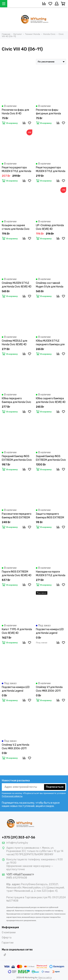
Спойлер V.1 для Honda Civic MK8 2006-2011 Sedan (49, 689)
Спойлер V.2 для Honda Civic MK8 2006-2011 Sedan (16, 747)
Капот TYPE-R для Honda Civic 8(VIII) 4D (17, 631)
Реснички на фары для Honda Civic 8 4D (15, 112)
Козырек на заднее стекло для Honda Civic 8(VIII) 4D (16, 227)
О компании (9, 932)
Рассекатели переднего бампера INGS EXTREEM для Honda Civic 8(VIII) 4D (17, 516)
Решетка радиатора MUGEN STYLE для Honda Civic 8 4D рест (17, 170)
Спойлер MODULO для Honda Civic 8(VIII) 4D (15, 343)
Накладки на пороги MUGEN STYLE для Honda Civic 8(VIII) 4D (51, 574)
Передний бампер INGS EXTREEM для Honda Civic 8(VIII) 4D (17, 458)
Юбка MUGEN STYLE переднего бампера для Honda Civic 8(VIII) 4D (50, 343)
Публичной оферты (12, 796)
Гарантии (8, 943)
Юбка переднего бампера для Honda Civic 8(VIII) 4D (17, 400)
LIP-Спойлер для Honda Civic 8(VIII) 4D (50, 227)
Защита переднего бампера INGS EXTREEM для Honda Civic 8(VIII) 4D (51, 516)
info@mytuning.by (17, 843)
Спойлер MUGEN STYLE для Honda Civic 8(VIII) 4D (17, 285)
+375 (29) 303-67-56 (18, 837)
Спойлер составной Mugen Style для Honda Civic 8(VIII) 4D (50, 285)
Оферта (7, 938)
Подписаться (55, 787)
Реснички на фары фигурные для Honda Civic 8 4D (48, 112)
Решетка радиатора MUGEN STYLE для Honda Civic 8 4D (51, 170)
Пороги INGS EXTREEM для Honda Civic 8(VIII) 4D (17, 574)
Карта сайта (45, 977)
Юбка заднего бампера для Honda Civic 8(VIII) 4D (51, 400)
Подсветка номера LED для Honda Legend (50, 631)
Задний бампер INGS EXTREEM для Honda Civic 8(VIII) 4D (51, 458)
